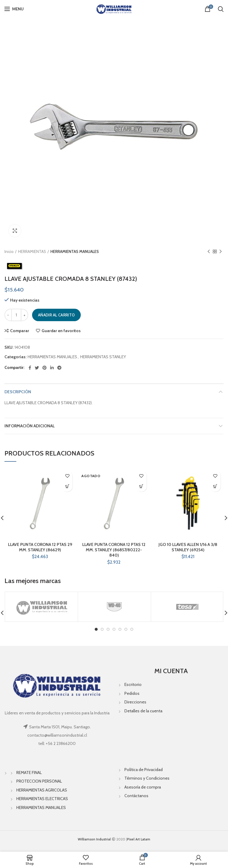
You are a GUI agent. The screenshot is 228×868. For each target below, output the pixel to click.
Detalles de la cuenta (143, 711)
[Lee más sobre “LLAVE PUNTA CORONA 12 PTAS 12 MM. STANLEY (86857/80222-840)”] (141, 486)
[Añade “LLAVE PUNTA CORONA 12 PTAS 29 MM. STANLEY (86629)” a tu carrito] (67, 486)
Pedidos (132, 693)
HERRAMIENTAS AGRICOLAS (42, 790)
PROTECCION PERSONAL (39, 781)
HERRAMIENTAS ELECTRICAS (42, 799)
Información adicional (30, 426)
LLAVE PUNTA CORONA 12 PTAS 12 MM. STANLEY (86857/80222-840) (114, 550)
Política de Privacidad (144, 770)
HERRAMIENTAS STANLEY (103, 357)
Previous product (209, 252)
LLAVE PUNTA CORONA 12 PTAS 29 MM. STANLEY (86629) (40, 547)
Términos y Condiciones (147, 778)
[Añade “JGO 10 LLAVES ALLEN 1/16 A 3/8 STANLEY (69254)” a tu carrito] (215, 486)
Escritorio (133, 684)
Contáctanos (136, 796)
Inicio (9, 251)
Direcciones (135, 702)
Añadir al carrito (56, 315)
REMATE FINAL (29, 773)
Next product (221, 252)
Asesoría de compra (143, 787)
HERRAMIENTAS (32, 251)
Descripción (18, 392)
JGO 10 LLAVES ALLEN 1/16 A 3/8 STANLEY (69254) (188, 547)
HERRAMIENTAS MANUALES (75, 251)
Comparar (20, 331)
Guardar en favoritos (61, 331)
